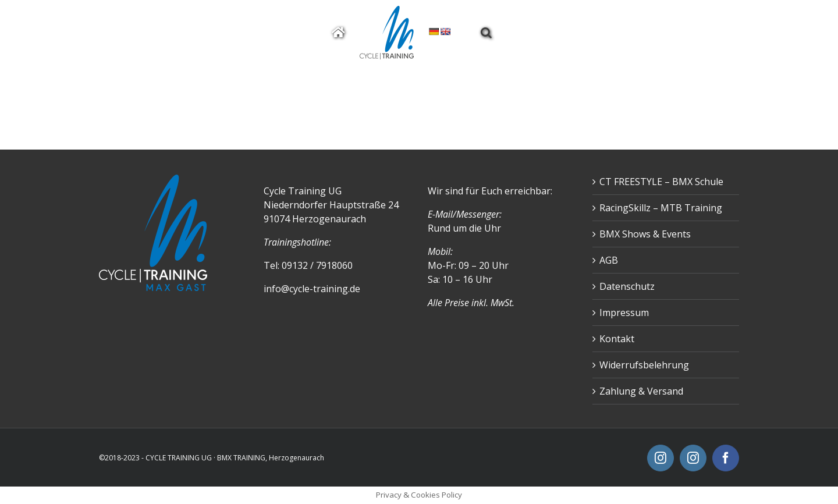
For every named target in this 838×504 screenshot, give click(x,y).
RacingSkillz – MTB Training (661, 208)
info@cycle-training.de (312, 289)
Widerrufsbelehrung (644, 365)
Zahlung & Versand (641, 391)
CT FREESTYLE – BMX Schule (661, 182)
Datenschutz (627, 286)
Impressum (624, 313)
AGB (609, 260)
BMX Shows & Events (645, 234)
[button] (486, 33)
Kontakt (617, 339)
